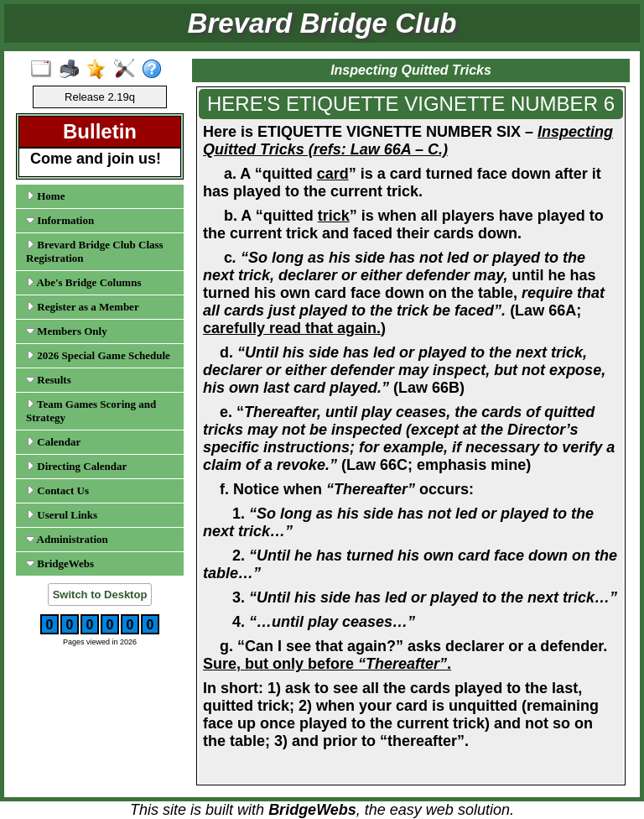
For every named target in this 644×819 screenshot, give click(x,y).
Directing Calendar (76, 466)
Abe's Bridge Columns (84, 282)
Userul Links (62, 515)
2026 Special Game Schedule (98, 355)
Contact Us (57, 490)
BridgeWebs (60, 563)
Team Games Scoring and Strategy (91, 411)
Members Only (67, 331)
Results (49, 380)
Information (60, 220)
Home (45, 196)
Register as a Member (83, 307)
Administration (67, 539)
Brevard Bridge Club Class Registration (95, 251)
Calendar (53, 442)
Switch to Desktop (100, 595)
